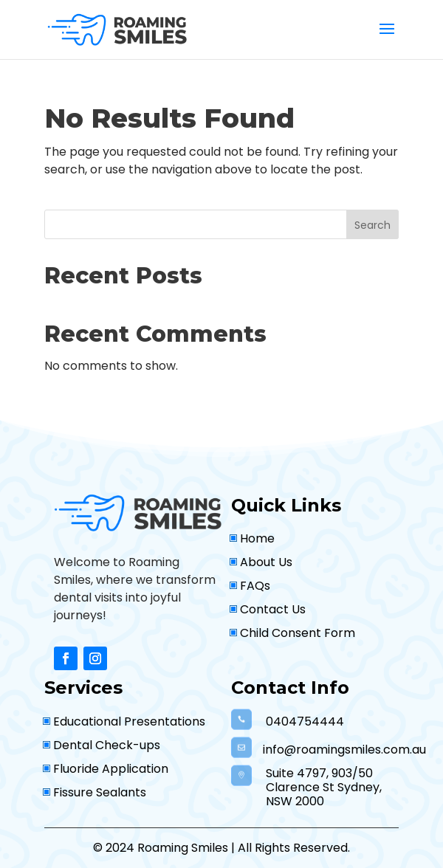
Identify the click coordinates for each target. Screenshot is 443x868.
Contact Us (273, 609)
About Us (266, 562)
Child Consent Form (298, 633)
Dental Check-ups (107, 745)
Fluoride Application (111, 769)
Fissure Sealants (100, 792)
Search (372, 225)
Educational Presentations (129, 721)
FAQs (255, 586)
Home (257, 538)
